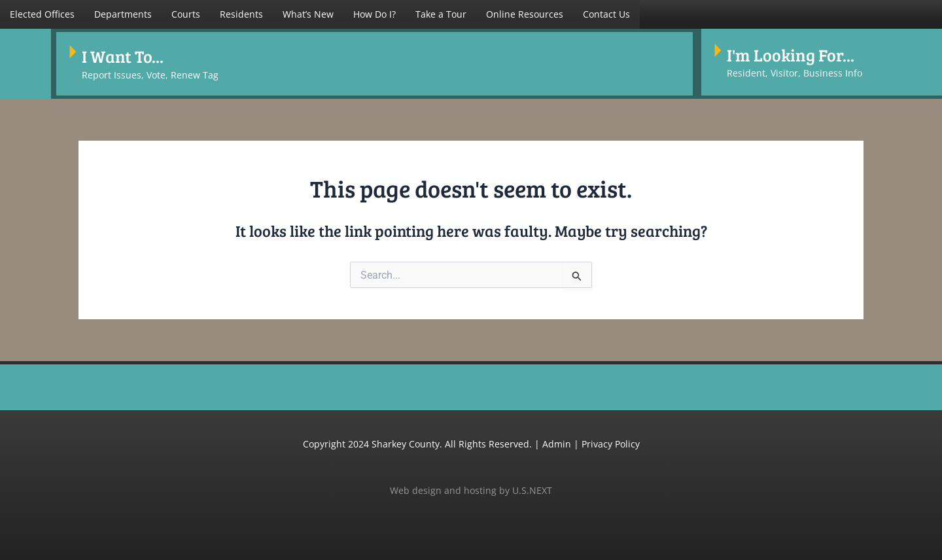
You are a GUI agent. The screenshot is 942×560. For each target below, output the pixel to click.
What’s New (308, 14)
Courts (186, 14)
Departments (123, 14)
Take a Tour (441, 14)
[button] (42, 14)
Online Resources (525, 14)
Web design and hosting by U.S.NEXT (471, 484)
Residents (241, 14)
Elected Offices (42, 14)
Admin (557, 438)
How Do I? (375, 14)
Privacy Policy (611, 438)
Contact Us (606, 14)
